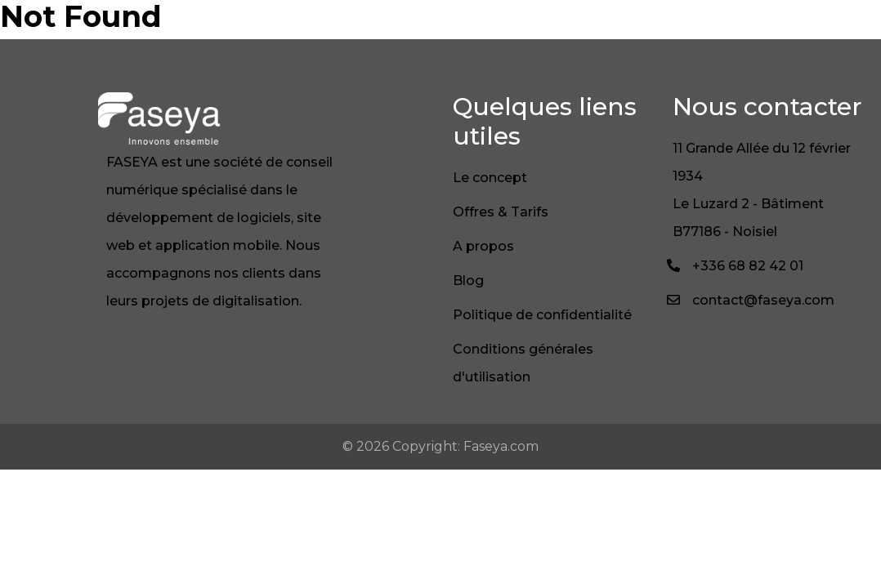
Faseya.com (501, 446)
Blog (468, 281)
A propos (483, 246)
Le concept (490, 178)
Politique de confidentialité (542, 315)
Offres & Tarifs (501, 212)
